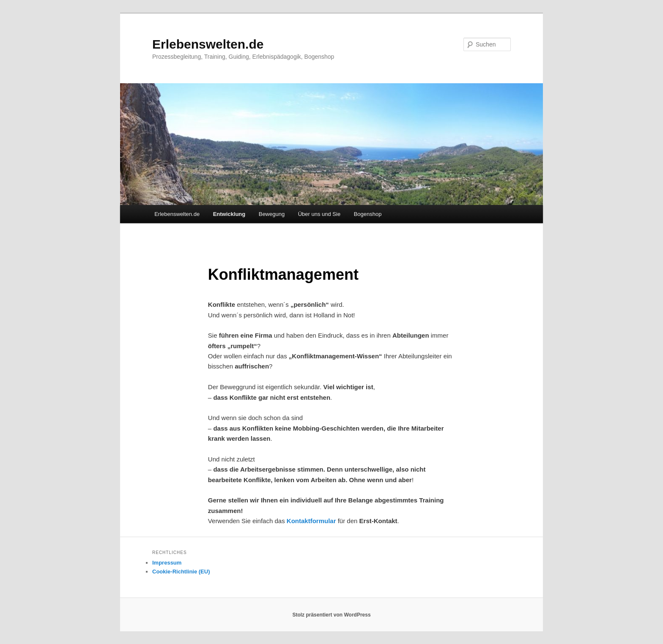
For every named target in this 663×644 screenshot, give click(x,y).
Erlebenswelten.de (208, 44)
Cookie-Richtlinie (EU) (181, 572)
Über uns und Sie (319, 214)
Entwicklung (229, 214)
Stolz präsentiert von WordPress (331, 615)
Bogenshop (368, 214)
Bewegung (272, 214)
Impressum (167, 563)
